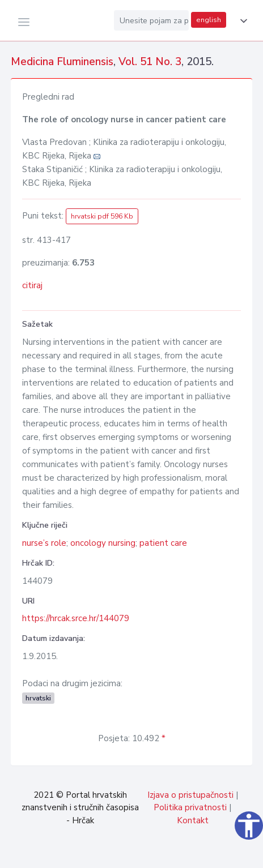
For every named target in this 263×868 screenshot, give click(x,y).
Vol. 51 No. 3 (150, 62)
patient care (163, 543)
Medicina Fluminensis (62, 62)
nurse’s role (44, 543)
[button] (241, 21)
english (209, 20)
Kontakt (193, 820)
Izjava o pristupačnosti (190, 795)
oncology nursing (103, 543)
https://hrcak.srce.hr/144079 (76, 618)
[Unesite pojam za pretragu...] (151, 20)
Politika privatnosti (190, 807)
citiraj (32, 285)
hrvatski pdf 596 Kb (102, 216)
